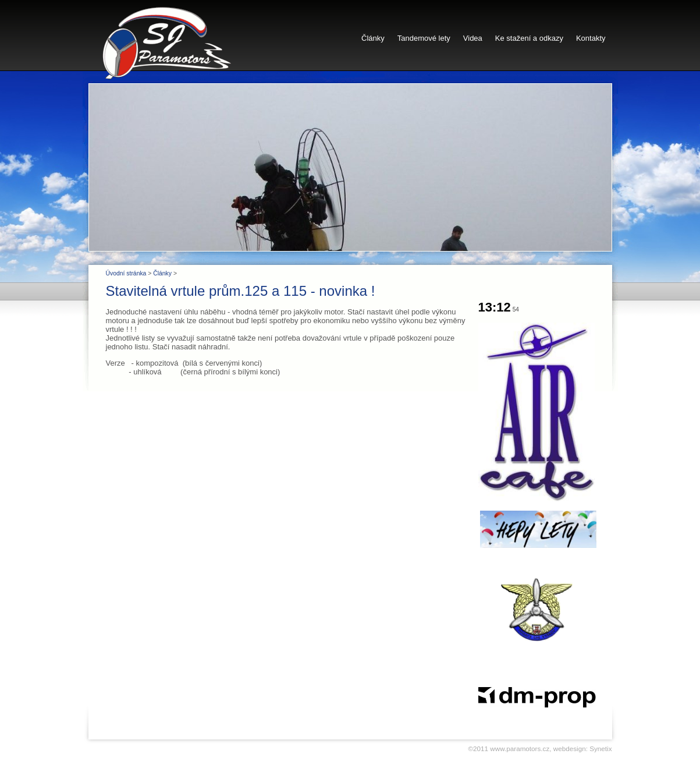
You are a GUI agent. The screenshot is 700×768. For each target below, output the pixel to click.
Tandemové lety (424, 38)
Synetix (600, 748)
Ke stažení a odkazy (529, 38)
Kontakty (591, 38)
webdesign (570, 748)
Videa (473, 38)
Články (373, 38)
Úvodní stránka (126, 273)
